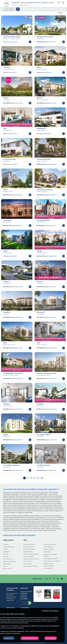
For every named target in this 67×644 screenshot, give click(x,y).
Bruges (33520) (48, 564)
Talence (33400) (49, 549)
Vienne (5, 566)
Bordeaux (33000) (29, 544)
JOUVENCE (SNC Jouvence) (13, 373)
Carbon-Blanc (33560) (30, 566)
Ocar (39, 343)
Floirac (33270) (48, 547)
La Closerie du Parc (43, 220)
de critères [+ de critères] (9, 9)
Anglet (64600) (28, 552)
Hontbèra (7, 312)
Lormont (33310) (49, 566)
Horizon (39, 282)
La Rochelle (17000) (29, 549)
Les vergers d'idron (43, 435)
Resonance (41, 312)
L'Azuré (6, 98)
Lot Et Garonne (8, 559)
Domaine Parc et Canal (45, 37)
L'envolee (7, 67)
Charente (6, 544)
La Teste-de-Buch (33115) (31, 554)
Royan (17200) (28, 564)
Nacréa (39, 98)
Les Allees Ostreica (43, 465)
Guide (23, 3)
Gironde (6, 554)
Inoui (5, 129)
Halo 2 (5, 190)
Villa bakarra (41, 129)
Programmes (15, 3)
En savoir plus (9, 638)
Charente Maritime (9, 547)
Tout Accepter (51, 638)
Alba (5, 343)
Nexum (6, 435)
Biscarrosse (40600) (50, 545)
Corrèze (6, 549)
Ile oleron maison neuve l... (12, 37)
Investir (52, 3)
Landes (5, 556)
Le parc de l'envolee (44, 159)
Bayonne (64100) (29, 556)
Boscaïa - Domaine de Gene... (47, 373)
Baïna (39, 67)
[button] (63, 3)
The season (7, 220)
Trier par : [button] (61, 13)
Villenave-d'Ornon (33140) (31, 559)
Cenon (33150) (48, 568)
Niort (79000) (27, 561)
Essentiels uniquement (30, 638)
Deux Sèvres (7, 564)
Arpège (39, 251)
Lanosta (6, 282)
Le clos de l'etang (9, 159)
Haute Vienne (7, 569)
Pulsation (7, 404)
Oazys (5, 251)
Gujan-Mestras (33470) (51, 559)
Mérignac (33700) (29, 547)
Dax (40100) (47, 552)
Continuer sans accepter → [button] (51, 611)
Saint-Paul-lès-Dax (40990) (52, 561)
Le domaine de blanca (44, 190)
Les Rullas (40, 404)
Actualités (44, 3)
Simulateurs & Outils (33, 3)
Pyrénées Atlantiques (10, 561)
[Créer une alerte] (18, 9)
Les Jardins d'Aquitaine (11, 465)
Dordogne (6, 552)
